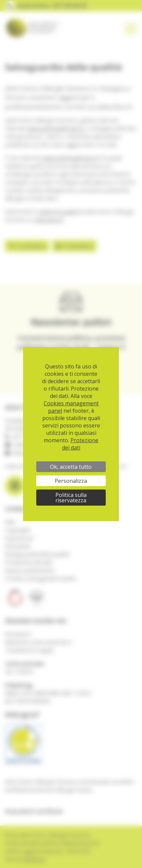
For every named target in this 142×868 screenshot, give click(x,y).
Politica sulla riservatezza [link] (71, 498)
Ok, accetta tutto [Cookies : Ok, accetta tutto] (71, 467)
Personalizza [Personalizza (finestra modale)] (71, 481)
